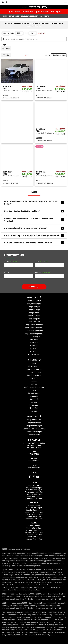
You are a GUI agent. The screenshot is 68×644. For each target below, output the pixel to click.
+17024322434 (34, 461)
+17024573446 (34, 468)
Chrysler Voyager (34, 304)
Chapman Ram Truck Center (34, 429)
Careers (34, 402)
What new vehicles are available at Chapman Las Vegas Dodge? (34, 203)
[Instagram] (34, 477)
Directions (34, 396)
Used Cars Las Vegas (34, 432)
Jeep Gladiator (34, 322)
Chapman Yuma (34, 435)
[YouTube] (38, 477)
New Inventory (34, 366)
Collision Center (34, 393)
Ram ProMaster (34, 354)
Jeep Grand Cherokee (34, 325)
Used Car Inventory (34, 369)
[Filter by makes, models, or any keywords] (34, 39)
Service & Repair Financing (34, 387)
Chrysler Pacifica (34, 301)
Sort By (48, 55)
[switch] (66, 2)
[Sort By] (59, 55)
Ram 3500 (34, 346)
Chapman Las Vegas (34, 426)
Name (11, 261)
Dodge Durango (34, 310)
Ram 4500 (34, 349)
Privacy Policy (34, 408)
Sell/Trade (34, 378)
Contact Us (34, 399)
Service (34, 384)
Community (34, 405)
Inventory (32, 297)
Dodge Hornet (34, 313)
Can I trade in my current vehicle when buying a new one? (34, 235)
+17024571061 (34, 454)
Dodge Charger (34, 307)
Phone (6, 272)
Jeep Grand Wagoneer (34, 331)
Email (41, 261)
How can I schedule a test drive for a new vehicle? (34, 243)
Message (42, 272)
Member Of (32, 416)
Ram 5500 (34, 352)
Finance (34, 381)
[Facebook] (30, 477)
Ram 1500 (34, 340)
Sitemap (34, 411)
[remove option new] (33, 33)
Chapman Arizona (34, 423)
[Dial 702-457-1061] (7, 2)
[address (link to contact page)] (3, 2)
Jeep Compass (34, 319)
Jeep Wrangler (34, 337)
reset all (41, 33)
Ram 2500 (34, 343)
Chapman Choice (34, 420)
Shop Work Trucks (34, 372)
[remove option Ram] (6, 33)
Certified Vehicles (34, 375)
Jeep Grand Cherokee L (34, 328)
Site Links (33, 360)
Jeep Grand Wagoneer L (34, 334)
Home (4, 16)
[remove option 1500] (19, 33)
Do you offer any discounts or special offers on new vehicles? (34, 220)
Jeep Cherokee (34, 316)
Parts (34, 390)
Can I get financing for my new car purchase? (34, 228)
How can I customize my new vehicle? (34, 211)
